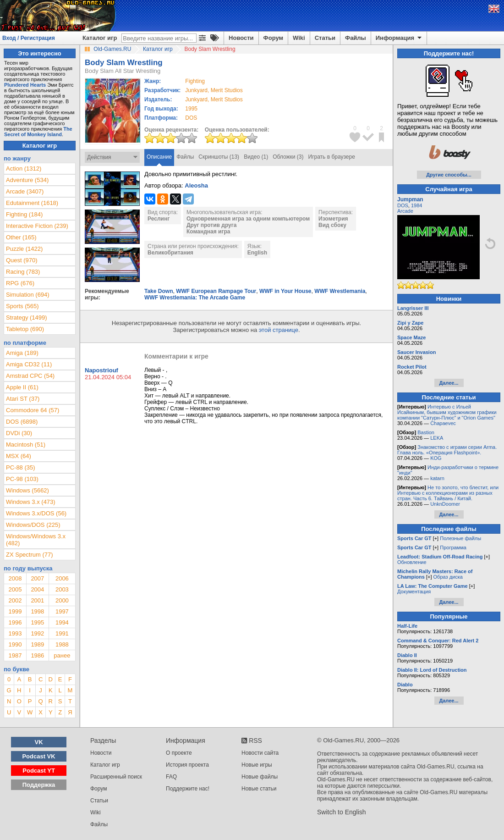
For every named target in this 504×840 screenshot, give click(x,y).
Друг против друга (211, 225)
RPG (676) (20, 283)
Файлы (356, 38)
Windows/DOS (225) (33, 525)
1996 (15, 622)
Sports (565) (22, 306)
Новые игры (257, 765)
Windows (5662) (27, 490)
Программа (453, 547)
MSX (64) (19, 456)
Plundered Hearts (25, 85)
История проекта (187, 765)
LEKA (437, 438)
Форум (273, 38)
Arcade (405, 211)
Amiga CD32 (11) (29, 364)
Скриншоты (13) (219, 157)
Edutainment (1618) (32, 203)
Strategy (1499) (27, 318)
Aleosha (196, 185)
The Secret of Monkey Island (38, 132)
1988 (62, 644)
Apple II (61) (22, 387)
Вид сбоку (332, 225)
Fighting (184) (24, 214)
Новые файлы (260, 777)
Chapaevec (443, 423)
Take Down (159, 291)
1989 (37, 644)
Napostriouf (101, 370)
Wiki (299, 38)
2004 (37, 589)
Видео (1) (256, 157)
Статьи (325, 38)
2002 (15, 600)
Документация (414, 591)
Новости (241, 38)
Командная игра (208, 232)
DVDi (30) (19, 433)
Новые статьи (259, 789)
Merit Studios (227, 90)
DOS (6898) (22, 422)
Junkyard (196, 90)
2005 (15, 589)
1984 (416, 205)
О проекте (179, 753)
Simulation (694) (28, 295)
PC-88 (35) (21, 467)
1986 (37, 655)
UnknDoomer (445, 504)
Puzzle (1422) (24, 249)
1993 (15, 633)
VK (39, 742)
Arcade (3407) (25, 191)
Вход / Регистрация (29, 38)
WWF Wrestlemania (340, 291)
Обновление (412, 562)
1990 (15, 644)
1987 (15, 655)
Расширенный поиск (116, 777)
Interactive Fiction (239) (37, 226)
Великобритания (170, 253)
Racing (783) (23, 272)
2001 (37, 600)
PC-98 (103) (22, 479)
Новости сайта (260, 753)
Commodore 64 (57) (33, 410)
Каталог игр (100, 38)
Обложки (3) (288, 157)
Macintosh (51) (26, 445)
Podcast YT (39, 771)
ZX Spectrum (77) (30, 555)
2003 (62, 589)
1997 (62, 611)
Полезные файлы (460, 538)
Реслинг (159, 219)
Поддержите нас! (188, 789)
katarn (437, 478)
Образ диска (448, 577)
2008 (15, 578)
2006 (62, 578)
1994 (62, 622)
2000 (62, 600)
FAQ (171, 777)
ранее (62, 655)
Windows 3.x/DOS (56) (36, 513)
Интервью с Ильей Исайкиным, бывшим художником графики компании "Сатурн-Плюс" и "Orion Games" (447, 412)
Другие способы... (449, 175)
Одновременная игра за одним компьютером (248, 219)
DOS (403, 205)
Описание (159, 157)
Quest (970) (22, 260)
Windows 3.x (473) (31, 502)
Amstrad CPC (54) (30, 376)
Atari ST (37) (23, 399)
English (257, 253)
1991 (62, 633)
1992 (37, 633)
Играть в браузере (332, 157)
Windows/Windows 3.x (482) (36, 540)
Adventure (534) (27, 180)
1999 (15, 611)
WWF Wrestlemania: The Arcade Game (195, 298)
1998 (37, 611)
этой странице (279, 330)
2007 (37, 578)
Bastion (426, 432)
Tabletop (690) (25, 329)
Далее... (449, 383)
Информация (399, 38)
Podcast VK (38, 756)
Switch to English (342, 812)
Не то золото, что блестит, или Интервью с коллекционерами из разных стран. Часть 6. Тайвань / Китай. (448, 493)
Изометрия (333, 219)
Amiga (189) (22, 353)
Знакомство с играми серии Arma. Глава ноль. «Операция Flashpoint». (447, 450)
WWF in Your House (285, 291)
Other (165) (21, 237)
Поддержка (39, 785)
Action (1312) (24, 169)
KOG (436, 458)
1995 (191, 109)
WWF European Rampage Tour (216, 291)
